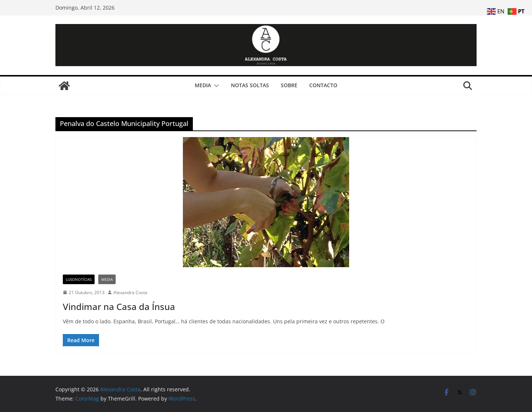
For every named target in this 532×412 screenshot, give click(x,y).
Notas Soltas (250, 85)
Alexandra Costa (130, 292)
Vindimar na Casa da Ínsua (119, 307)
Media (203, 85)
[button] (215, 86)
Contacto (323, 85)
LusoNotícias (79, 279)
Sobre (289, 85)
